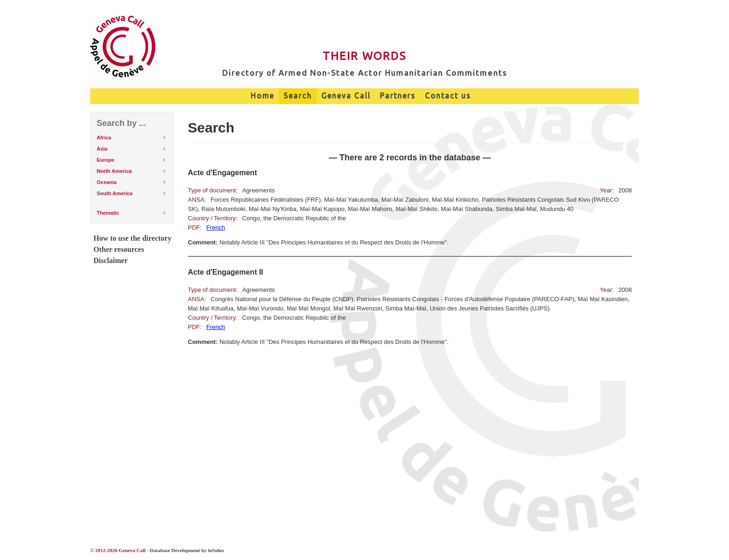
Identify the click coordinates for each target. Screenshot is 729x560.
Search (298, 96)
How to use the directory (133, 238)
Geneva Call (346, 96)
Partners (398, 96)
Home (262, 96)
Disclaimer (111, 260)
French (216, 227)
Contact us (448, 96)
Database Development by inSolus (187, 550)
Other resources (119, 249)
